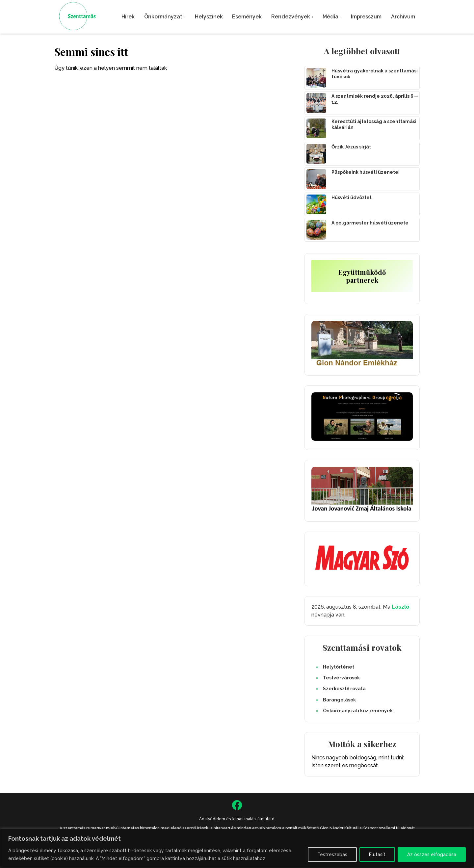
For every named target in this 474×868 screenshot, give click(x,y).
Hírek (128, 17)
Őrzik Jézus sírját (351, 147)
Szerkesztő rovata (344, 689)
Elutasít (377, 855)
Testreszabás (332, 855)
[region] (237, 848)
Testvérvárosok (341, 678)
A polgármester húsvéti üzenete (370, 223)
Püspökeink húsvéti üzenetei (366, 172)
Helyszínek (209, 17)
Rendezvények (291, 17)
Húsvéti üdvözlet (352, 197)
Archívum (403, 17)
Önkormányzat (163, 17)
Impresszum (366, 17)
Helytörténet (339, 667)
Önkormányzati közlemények (358, 711)
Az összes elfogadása (432, 855)
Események (247, 17)
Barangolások (339, 700)
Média (330, 17)
